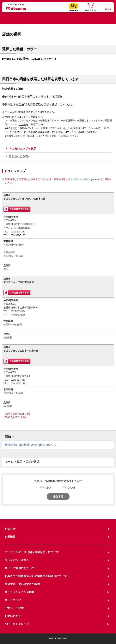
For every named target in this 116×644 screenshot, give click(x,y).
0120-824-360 (18, 380)
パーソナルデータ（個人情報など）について (32, 552)
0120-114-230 (18, 232)
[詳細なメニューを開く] (108, 7)
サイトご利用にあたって (20, 568)
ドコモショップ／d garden (83, 179)
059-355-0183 (18, 384)
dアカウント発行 (47, 136)
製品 (8, 436)
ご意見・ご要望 (14, 608)
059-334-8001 (18, 315)
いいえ (72, 488)
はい (48, 488)
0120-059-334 (18, 311)
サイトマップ (13, 600)
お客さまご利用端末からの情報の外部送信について (36, 576)
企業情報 (10, 537)
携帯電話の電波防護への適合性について (29, 445)
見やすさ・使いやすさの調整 (22, 584)
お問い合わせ (13, 616)
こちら (22, 124)
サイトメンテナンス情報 (57, 592)
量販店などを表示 (20, 156)
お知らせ (10, 529)
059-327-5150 (18, 235)
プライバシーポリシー (18, 560)
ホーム (9, 462)
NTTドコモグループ (57, 624)
